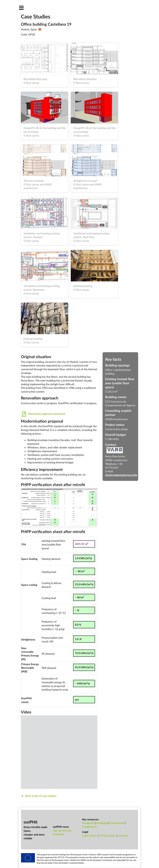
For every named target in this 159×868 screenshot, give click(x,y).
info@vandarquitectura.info (121, 475)
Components (90, 827)
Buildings (102, 823)
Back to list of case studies (39, 796)
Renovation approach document (43, 414)
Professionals (117, 823)
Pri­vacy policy (107, 835)
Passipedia (88, 823)
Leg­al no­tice (89, 835)
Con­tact (123, 835)
